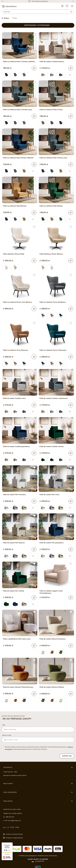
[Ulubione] (67, 6)
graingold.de (38, 861)
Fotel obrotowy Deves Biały (14, 254)
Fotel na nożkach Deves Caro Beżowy (17, 302)
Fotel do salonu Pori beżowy (14, 543)
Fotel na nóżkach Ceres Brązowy (16, 350)
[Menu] (72, 6)
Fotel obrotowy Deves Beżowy (51, 254)
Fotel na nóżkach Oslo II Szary (51, 110)
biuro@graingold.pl (14, 821)
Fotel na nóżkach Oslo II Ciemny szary (18, 110)
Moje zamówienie (10, 792)
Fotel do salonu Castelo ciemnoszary (54, 398)
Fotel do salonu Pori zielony (14, 591)
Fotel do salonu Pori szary (49, 495)
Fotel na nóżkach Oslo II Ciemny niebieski (19, 62)
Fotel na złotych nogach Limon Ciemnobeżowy (51, 592)
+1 (33, 171)
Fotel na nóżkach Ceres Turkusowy (53, 350)
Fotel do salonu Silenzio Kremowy (53, 639)
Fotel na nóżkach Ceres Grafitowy (53, 302)
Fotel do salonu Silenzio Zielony (52, 687)
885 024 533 (10, 817)
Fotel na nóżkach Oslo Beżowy (15, 206)
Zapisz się (67, 756)
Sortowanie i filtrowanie (37, 25)
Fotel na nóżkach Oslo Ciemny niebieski (18, 158)
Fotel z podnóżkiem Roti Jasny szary (17, 639)
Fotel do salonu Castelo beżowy (52, 62)
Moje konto (8, 801)
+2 (70, 75)
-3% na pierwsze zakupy (17, 719)
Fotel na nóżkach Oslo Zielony (51, 206)
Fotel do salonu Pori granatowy (52, 543)
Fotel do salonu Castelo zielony (52, 446)
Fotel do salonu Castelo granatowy (16, 446)
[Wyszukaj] (70, 12)
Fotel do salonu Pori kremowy (14, 495)
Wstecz (6, 18)
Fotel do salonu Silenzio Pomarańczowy (18, 687)
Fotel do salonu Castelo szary (14, 398)
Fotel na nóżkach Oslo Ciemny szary (53, 158)
